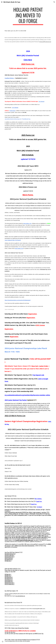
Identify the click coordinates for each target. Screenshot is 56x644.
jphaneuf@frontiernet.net (45, 42)
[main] (28, 16)
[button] (2, 2)
